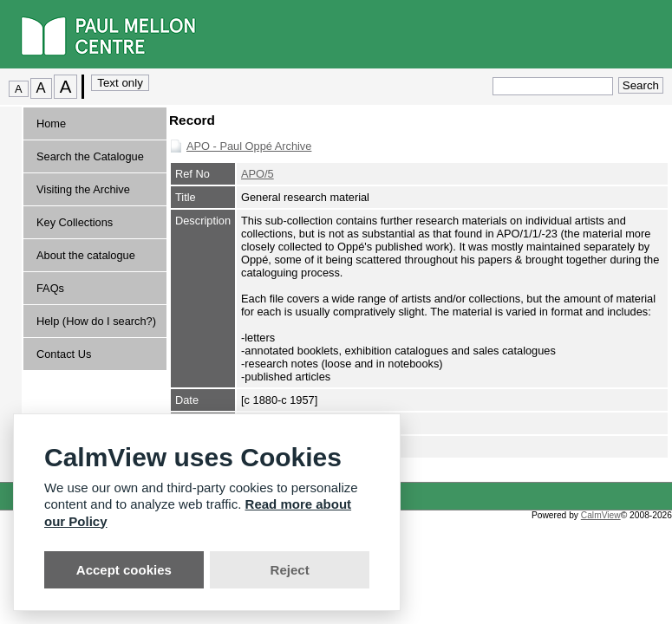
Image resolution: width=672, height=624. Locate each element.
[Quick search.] (553, 86)
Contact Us (64, 354)
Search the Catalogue (90, 156)
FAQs (50, 288)
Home (51, 123)
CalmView (601, 515)
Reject (290, 570)
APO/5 (258, 174)
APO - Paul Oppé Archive (249, 146)
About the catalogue (86, 255)
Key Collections (75, 222)
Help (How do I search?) (96, 321)
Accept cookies (124, 570)
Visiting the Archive (83, 189)
